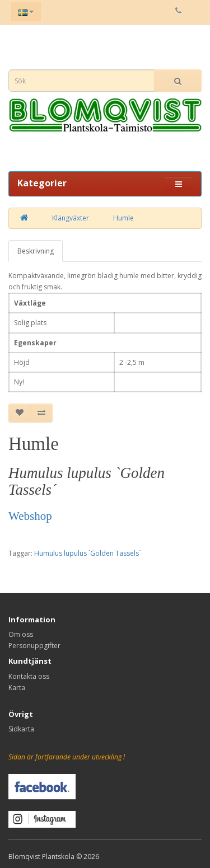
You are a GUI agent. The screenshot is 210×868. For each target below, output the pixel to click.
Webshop (30, 516)
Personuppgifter (34, 646)
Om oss (21, 634)
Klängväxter (71, 218)
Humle (123, 218)
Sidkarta (21, 729)
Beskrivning (36, 251)
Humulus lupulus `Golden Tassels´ (87, 553)
